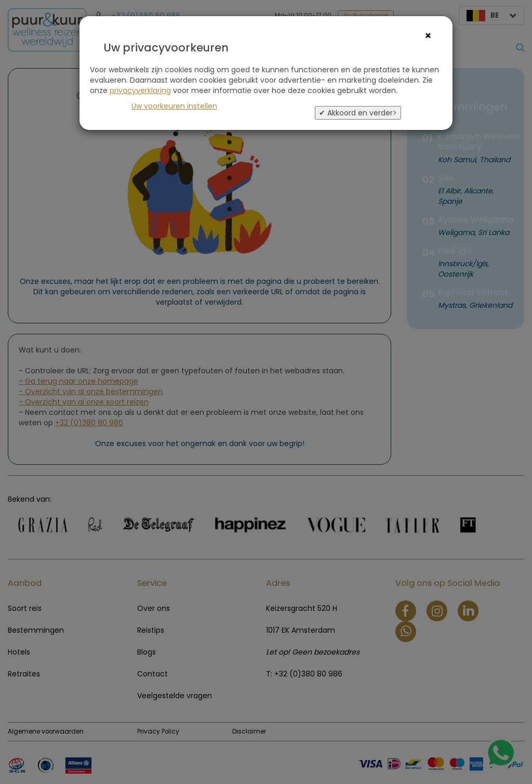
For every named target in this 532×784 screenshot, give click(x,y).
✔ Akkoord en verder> (358, 113)
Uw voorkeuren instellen (174, 106)
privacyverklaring (140, 90)
